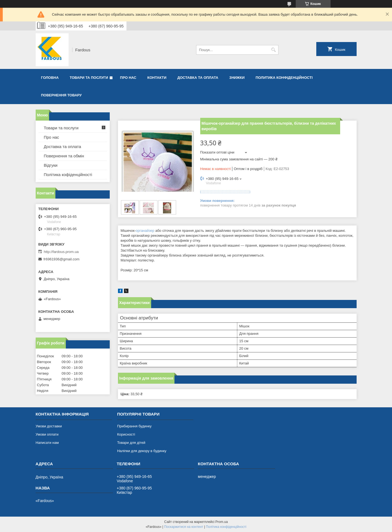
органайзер (145, 231)
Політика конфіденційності (226, 527)
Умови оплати (47, 434)
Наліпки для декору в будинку (142, 451)
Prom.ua (222, 522)
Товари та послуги (89, 78)
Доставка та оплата (198, 78)
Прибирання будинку (134, 426)
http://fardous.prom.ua (61, 252)
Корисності (126, 434)
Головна (50, 78)
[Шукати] (274, 50)
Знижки (237, 78)
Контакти (157, 78)
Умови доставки (49, 426)
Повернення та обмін (64, 156)
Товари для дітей (131, 443)
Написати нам (47, 443)
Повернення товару (61, 95)
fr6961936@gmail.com (62, 259)
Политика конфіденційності (284, 78)
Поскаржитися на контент (184, 527)
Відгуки (51, 165)
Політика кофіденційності (68, 175)
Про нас (128, 78)
